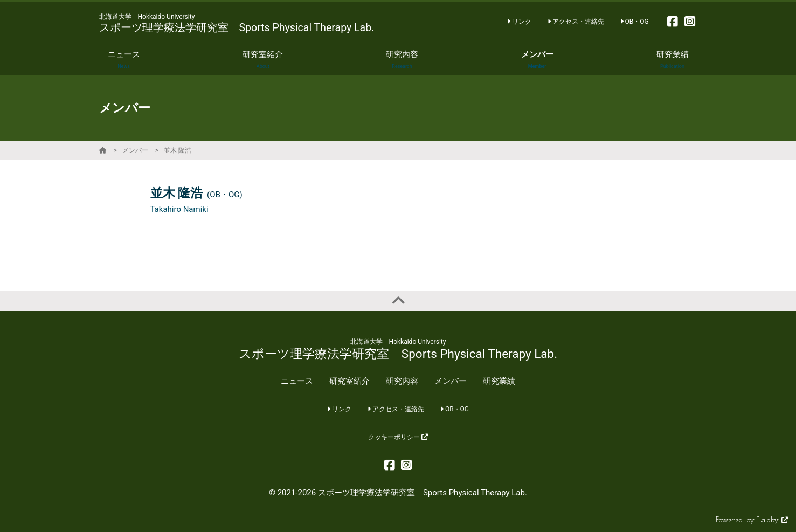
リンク (519, 22)
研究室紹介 (349, 381)
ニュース (297, 381)
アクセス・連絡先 (576, 22)
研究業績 (499, 381)
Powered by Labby (752, 520)
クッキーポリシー (398, 437)
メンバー (135, 150)
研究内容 (402, 381)
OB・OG (635, 22)
